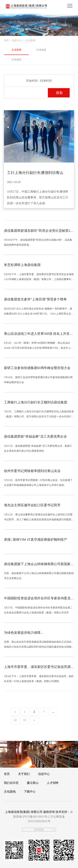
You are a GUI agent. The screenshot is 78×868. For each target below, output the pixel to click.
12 (15, 720)
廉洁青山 (33, 783)
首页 (6, 40)
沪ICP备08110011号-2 (36, 817)
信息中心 (44, 774)
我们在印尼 (11, 783)
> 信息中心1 (16, 40)
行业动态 (41, 50)
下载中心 (30, 792)
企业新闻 (16, 50)
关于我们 (24, 774)
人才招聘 (53, 783)
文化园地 (10, 792)
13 (25, 720)
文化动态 (16, 59)
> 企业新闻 (30, 40)
